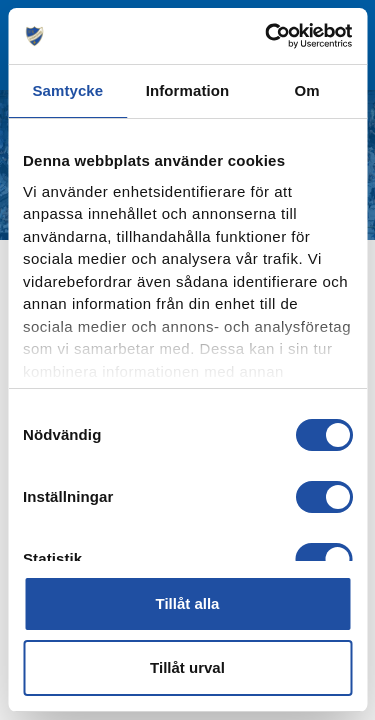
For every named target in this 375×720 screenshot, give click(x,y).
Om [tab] (307, 90)
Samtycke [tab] (67, 90)
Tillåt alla (188, 603)
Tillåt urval (187, 667)
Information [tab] (188, 90)
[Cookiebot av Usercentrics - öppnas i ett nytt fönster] (267, 36)
